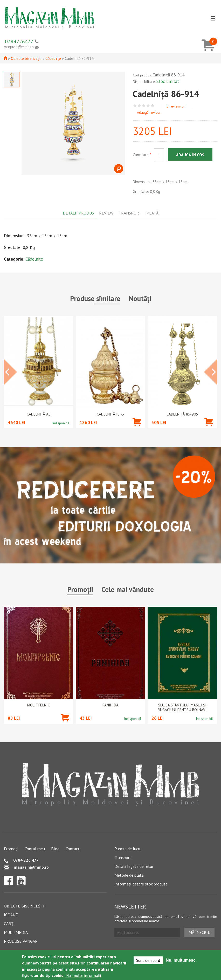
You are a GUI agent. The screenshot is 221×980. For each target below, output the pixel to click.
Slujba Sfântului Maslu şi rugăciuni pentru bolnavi (182, 707)
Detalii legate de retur (134, 866)
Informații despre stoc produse (141, 884)
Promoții (11, 849)
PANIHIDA (111, 705)
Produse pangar (21, 941)
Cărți (9, 924)
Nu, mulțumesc (181, 960)
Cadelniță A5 (39, 414)
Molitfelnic (39, 705)
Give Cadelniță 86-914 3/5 (144, 106)
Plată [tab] (153, 213)
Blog (55, 849)
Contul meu (35, 849)
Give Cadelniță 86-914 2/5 (139, 106)
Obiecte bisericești (26, 58)
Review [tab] (106, 213)
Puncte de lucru (128, 849)
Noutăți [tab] (140, 298)
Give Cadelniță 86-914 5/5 (153, 106)
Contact (73, 849)
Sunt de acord (148, 960)
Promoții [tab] (80, 589)
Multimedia (16, 932)
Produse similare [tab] (95, 298)
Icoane (11, 915)
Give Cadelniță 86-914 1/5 (135, 106)
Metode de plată (129, 875)
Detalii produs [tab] (78, 213)
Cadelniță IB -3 (110, 414)
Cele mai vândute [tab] (128, 589)
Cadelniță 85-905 (182, 414)
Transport (123, 857)
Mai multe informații (83, 975)
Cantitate (142, 155)
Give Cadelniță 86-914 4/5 (148, 106)
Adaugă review (149, 112)
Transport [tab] (130, 213)
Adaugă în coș (190, 155)
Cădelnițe (53, 58)
